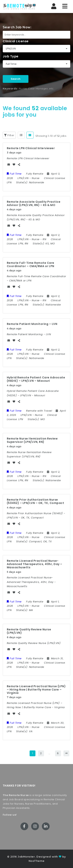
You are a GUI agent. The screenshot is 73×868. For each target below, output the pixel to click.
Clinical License (16, 41)
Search (16, 79)
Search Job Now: (17, 27)
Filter (9, 135)
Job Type (11, 56)
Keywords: (10, 88)
